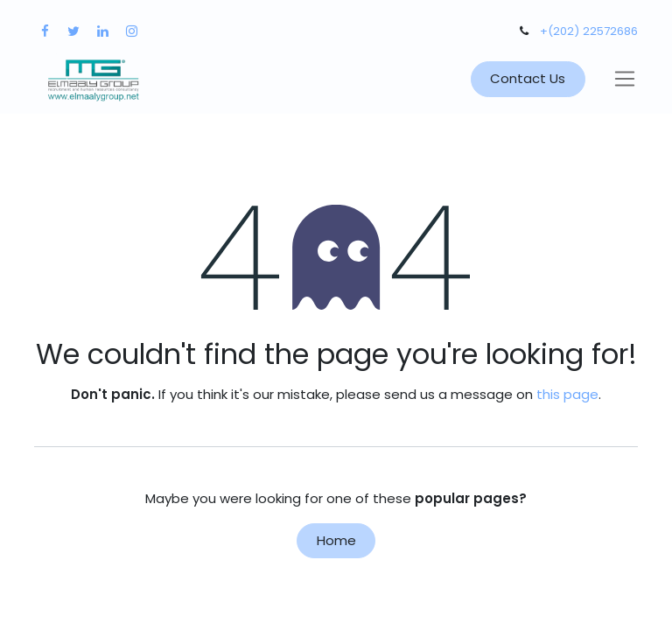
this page (567, 394)
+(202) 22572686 (589, 31)
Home (336, 540)
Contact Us (528, 78)
